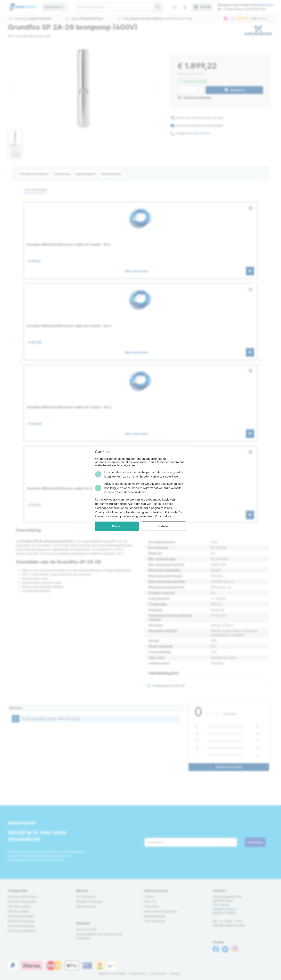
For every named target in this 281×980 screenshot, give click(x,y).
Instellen (164, 526)
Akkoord (117, 526)
